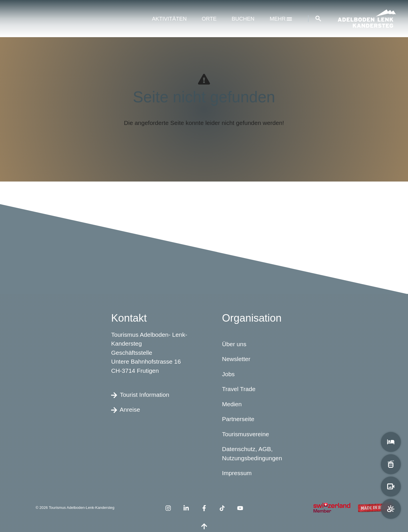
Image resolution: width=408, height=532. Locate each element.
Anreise (126, 410)
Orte (209, 19)
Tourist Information (140, 395)
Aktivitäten (169, 19)
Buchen (243, 19)
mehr (281, 19)
